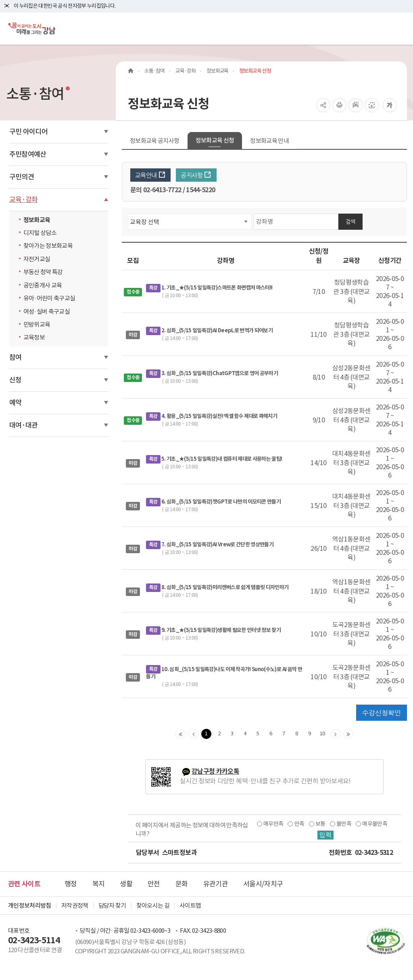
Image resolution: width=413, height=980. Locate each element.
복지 (99, 884)
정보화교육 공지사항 (155, 141)
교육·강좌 (24, 199)
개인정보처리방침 (30, 906)
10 (322, 733)
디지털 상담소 (40, 233)
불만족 (344, 824)
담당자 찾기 (112, 906)
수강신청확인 (382, 713)
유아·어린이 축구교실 (49, 298)
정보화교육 (37, 220)
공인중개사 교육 (43, 285)
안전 (154, 884)
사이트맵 (190, 906)
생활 (126, 884)
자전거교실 (37, 259)
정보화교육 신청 (215, 140)
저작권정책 (75, 906)
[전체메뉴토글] (400, 28)
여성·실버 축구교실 (47, 312)
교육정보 (34, 337)
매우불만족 (375, 824)
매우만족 (273, 824)
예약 (16, 403)
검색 (350, 221)
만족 (299, 824)
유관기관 (216, 884)
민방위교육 (37, 324)
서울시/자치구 (263, 884)
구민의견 (22, 177)
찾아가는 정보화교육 (48, 246)
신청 (16, 380)
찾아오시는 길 (153, 906)
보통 (320, 824)
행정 (71, 884)
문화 (182, 884)
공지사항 (196, 175)
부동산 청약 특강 (43, 272)
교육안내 (150, 175)
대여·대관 (24, 425)
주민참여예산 (28, 154)
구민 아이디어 (28, 132)
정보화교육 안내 (269, 141)
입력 (325, 835)
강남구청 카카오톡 (215, 771)
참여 (16, 357)
